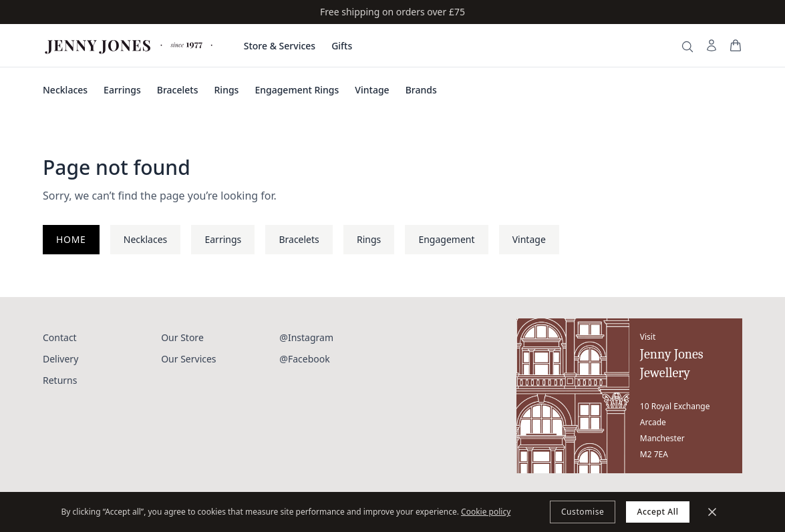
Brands (421, 90)
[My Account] (712, 45)
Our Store (182, 337)
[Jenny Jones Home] (130, 45)
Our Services (188, 359)
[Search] (687, 47)
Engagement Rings (297, 90)
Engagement (446, 239)
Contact (60, 337)
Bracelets (178, 90)
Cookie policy (486, 512)
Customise (583, 512)
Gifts (342, 46)
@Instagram (306, 337)
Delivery (60, 359)
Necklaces (65, 90)
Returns (60, 380)
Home (71, 239)
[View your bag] (736, 45)
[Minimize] (712, 512)
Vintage (372, 90)
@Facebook (304, 359)
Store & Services (280, 46)
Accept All (657, 512)
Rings (227, 90)
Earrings (122, 90)
